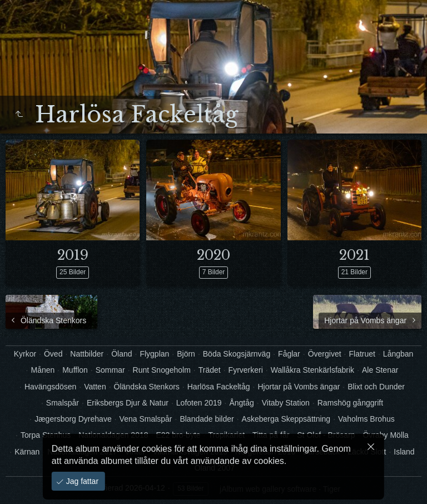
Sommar (110, 370)
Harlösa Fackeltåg (219, 387)
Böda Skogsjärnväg (237, 354)
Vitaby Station (286, 403)
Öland (121, 354)
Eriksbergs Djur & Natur (128, 403)
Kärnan (27, 452)
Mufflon (75, 370)
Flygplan (154, 354)
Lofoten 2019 (199, 403)
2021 (354, 255)
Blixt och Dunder (376, 387)
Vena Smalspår (146, 419)
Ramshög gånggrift (350, 403)
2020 (213, 255)
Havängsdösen (50, 387)
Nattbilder (87, 354)
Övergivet (325, 354)
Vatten (95, 387)
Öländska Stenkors (147, 387)
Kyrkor (25, 354)
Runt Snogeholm (162, 370)
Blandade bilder (207, 419)
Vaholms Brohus (366, 419)
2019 (73, 255)
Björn (186, 354)
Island (404, 452)
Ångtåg (241, 403)
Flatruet (362, 354)
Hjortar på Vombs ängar (299, 387)
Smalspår (63, 403)
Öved (53, 354)
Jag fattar (81, 481)
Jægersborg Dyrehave (73, 419)
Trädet (210, 370)
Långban (398, 354)
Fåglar (289, 354)
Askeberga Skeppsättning (286, 419)
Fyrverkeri (246, 370)
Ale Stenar (380, 370)
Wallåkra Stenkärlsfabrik (312, 370)
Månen (43, 370)
